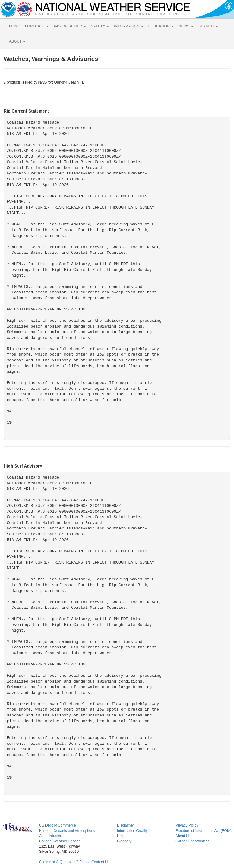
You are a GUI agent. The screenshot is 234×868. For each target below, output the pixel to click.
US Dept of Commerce (57, 825)
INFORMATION (129, 26)
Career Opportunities (192, 841)
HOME (15, 26)
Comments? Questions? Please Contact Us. (75, 862)
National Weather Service (60, 841)
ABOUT (17, 41)
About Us (183, 836)
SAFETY (100, 26)
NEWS (186, 26)
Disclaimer (126, 825)
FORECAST (37, 26)
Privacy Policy (187, 825)
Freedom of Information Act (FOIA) (204, 831)
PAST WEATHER (70, 26)
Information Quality (132, 831)
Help (121, 836)
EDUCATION (161, 26)
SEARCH (208, 26)
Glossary (124, 841)
